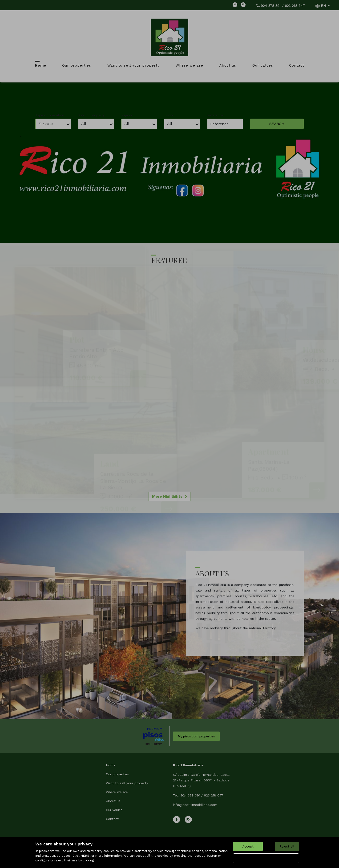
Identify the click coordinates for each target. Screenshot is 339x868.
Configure (266, 858)
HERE (85, 856)
